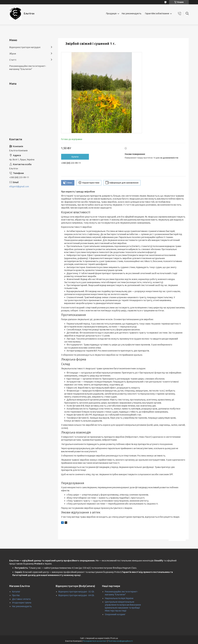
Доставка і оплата (21, 599)
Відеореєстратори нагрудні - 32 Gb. (76, 592)
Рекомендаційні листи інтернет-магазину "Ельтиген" (28, 68)
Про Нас (16, 595)
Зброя (13, 54)
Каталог (16, 592)
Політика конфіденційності (120, 641)
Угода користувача (22, 603)
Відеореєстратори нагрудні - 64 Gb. (76, 595)
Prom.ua (114, 638)
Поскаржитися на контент (95, 641)
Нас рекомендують (132, 13)
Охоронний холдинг (115, 614)
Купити (75, 157)
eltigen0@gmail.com (19, 187)
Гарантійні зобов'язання (157, 13)
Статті (13, 60)
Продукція (111, 13)
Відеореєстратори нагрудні (25, 47)
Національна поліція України (119, 598)
